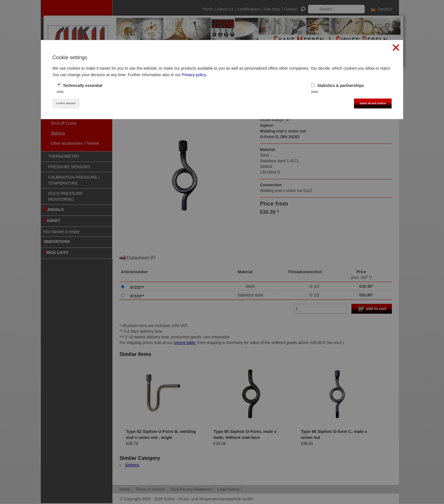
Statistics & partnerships (338, 86)
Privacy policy (194, 75)
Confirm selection (66, 103)
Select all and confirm (373, 103)
